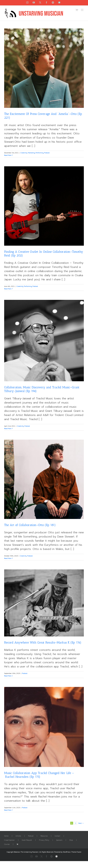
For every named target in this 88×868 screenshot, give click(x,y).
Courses (7, 844)
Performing (39, 153)
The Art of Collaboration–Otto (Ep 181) (30, 525)
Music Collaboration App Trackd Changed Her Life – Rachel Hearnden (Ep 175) (39, 775)
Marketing (31, 153)
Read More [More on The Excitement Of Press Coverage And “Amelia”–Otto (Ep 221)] (8, 155)
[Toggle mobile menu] (82, 10)
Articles (18, 836)
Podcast (47, 153)
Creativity (24, 153)
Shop (71, 840)
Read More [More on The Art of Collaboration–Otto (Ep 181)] (8, 558)
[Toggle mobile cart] (77, 10)
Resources (44, 836)
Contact (57, 836)
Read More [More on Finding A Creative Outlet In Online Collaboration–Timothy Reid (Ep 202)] (8, 289)
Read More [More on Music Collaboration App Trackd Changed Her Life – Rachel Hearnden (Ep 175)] (8, 810)
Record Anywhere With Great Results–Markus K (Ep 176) (43, 642)
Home (6, 836)
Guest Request (27, 840)
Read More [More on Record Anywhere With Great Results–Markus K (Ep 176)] (8, 676)
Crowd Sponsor (9, 840)
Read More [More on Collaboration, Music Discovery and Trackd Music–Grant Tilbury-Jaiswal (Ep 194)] (8, 428)
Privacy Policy (44, 840)
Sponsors (59, 840)
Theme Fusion (76, 852)
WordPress (66, 852)
